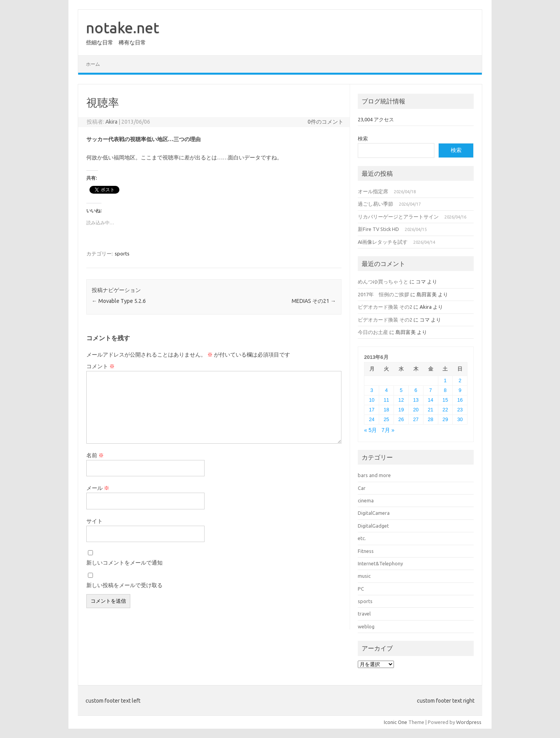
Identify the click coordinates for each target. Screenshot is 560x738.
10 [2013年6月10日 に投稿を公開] (372, 400)
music (364, 576)
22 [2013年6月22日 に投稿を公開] (445, 410)
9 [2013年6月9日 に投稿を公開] (460, 390)
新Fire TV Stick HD (378, 229)
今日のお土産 (373, 332)
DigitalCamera (374, 513)
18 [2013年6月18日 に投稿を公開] (387, 410)
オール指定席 (373, 191)
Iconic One (395, 722)
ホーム (93, 64)
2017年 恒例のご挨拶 (383, 294)
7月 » (388, 430)
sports (122, 254)
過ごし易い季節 (375, 204)
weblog (366, 626)
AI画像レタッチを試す (383, 242)
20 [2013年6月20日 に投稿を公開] (416, 410)
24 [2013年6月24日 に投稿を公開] (372, 419)
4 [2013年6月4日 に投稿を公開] (386, 390)
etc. (362, 538)
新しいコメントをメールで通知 (124, 563)
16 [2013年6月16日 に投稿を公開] (460, 400)
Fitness (366, 551)
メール (98, 488)
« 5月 (370, 430)
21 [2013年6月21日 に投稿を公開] (430, 410)
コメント (101, 366)
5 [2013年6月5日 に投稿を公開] (401, 390)
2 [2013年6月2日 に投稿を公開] (460, 380)
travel (364, 614)
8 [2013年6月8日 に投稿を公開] (445, 390)
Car (362, 488)
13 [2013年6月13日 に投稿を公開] (416, 400)
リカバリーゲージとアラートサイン (398, 217)
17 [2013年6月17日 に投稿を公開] (372, 410)
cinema (366, 500)
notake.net (122, 28)
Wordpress (469, 722)
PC (361, 589)
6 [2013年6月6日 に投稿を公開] (416, 390)
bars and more (374, 475)
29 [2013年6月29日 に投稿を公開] (445, 419)
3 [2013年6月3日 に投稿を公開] (372, 390)
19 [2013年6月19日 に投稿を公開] (401, 410)
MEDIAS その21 (314, 301)
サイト (94, 521)
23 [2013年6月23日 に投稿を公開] (460, 410)
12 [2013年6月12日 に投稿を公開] (401, 400)
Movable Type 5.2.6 (119, 301)
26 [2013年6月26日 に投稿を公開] (401, 419)
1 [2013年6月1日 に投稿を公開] (445, 380)
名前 (95, 455)
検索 (363, 138)
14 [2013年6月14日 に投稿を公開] (430, 400)
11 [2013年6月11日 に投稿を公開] (387, 400)
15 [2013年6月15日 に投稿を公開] (445, 400)
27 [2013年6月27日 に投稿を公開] (416, 419)
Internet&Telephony (380, 563)
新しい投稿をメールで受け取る (124, 585)
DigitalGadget (373, 526)
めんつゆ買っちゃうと (383, 282)
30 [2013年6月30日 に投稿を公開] (460, 419)
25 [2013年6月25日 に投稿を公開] (387, 419)
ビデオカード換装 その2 (385, 307)
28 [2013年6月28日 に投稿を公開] (430, 419)
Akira (111, 122)
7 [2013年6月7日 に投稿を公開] (431, 390)
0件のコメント (325, 122)
